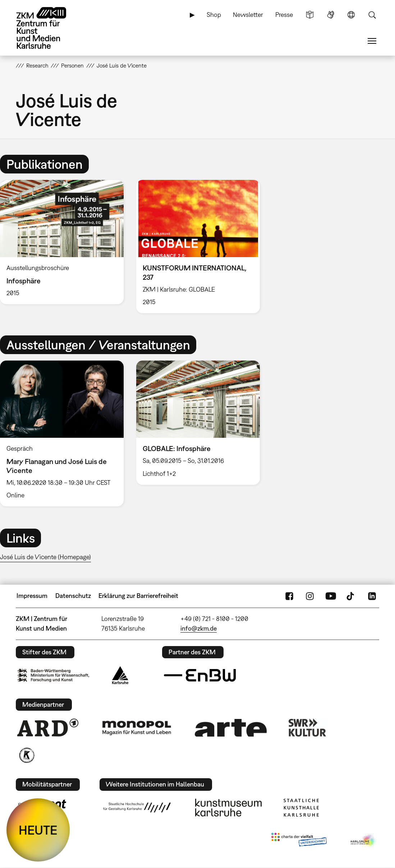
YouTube (331, 596)
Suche (372, 15)
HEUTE (38, 830)
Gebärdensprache (331, 15)
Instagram (310, 596)
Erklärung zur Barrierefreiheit (138, 596)
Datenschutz (73, 596)
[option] (198, 247)
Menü (372, 41)
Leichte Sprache (310, 15)
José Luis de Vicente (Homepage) (45, 557)
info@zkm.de (199, 628)
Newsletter (248, 15)
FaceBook (289, 596)
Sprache (351, 15)
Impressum (32, 596)
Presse (284, 15)
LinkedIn (372, 596)
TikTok (351, 596)
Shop (214, 15)
